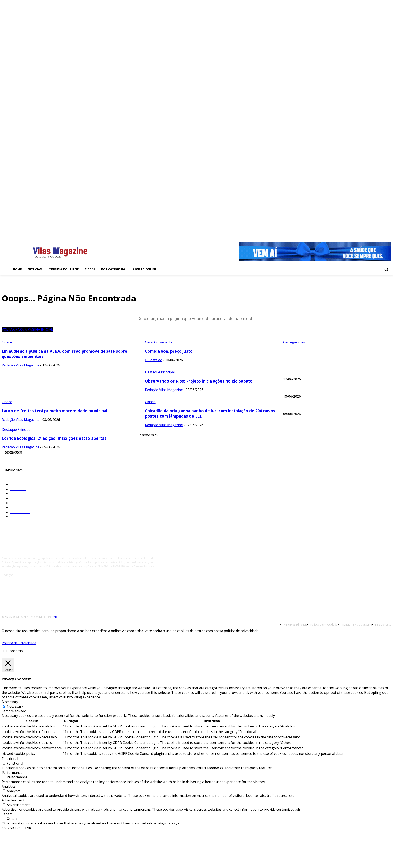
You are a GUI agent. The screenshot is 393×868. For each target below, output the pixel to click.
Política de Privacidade (19, 643)
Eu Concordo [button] (13, 651)
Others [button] (7, 814)
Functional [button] (10, 759)
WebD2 (55, 617)
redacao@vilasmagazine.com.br (37, 575)
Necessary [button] (10, 702)
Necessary (15, 706)
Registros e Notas (17, 462)
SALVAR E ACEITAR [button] (16, 828)
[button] (386, 269)
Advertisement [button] (13, 800)
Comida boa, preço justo (300, 389)
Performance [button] (12, 773)
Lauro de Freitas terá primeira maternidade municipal (176, 445)
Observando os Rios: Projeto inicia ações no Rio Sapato (321, 406)
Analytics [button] (9, 786)
